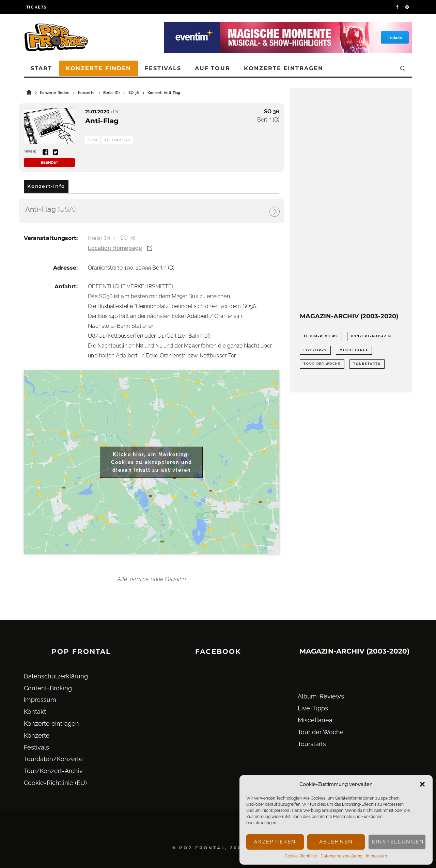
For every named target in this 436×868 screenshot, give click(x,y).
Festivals (163, 68)
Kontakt (35, 712)
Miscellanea (315, 720)
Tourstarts (312, 744)
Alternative (117, 140)
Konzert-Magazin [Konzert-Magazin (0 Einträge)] (371, 336)
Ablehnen (336, 842)
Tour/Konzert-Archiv (53, 771)
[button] (422, 784)
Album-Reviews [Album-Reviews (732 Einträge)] (321, 336)
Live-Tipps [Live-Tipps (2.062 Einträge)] (315, 350)
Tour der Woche (321, 732)
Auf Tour (213, 68)
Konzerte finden (99, 68)
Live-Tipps (313, 708)
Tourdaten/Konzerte (53, 759)
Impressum (376, 856)
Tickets (36, 7)
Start (41, 68)
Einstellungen (398, 842)
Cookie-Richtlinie (301, 856)
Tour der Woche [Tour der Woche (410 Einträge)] (322, 364)
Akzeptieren (275, 842)
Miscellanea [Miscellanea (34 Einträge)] (354, 350)
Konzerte (37, 735)
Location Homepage (115, 248)
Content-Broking (48, 688)
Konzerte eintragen (284, 68)
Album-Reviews (321, 696)
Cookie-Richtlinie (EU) (55, 783)
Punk (93, 140)
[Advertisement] (351, 200)
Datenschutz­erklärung (341, 856)
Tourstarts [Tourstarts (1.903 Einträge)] (367, 364)
